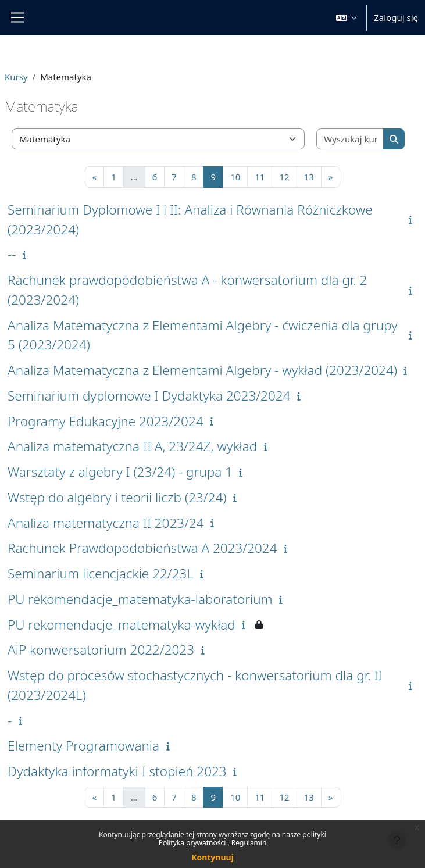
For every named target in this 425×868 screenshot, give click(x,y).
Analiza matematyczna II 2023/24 (106, 523)
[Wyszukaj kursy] (350, 139)
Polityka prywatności (193, 843)
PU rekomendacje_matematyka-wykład (122, 625)
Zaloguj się (396, 17)
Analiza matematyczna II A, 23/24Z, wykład (132, 446)
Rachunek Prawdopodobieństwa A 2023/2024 (142, 548)
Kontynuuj (212, 857)
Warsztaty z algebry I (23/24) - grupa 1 (120, 472)
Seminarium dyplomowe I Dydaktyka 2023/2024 (149, 396)
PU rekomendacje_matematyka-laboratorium (140, 599)
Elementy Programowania (83, 746)
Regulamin (249, 843)
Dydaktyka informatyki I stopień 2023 (117, 771)
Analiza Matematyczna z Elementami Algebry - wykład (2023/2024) (202, 370)
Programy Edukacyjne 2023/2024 (106, 421)
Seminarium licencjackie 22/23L (101, 574)
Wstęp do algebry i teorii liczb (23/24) (117, 497)
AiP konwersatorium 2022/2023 (101, 650)
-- (12, 254)
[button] (347, 18)
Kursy (16, 77)
